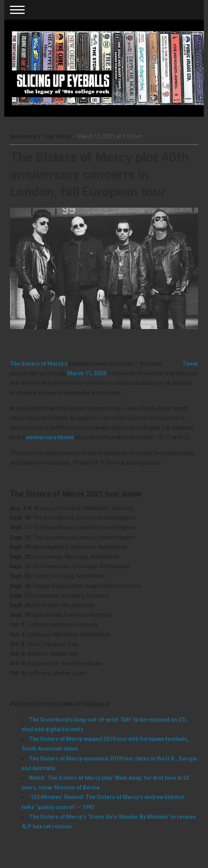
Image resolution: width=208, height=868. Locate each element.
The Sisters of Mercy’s (39, 364)
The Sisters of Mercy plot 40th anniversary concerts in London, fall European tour (99, 174)
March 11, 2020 (87, 373)
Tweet (190, 364)
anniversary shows (50, 437)
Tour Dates (57, 136)
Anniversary (25, 136)
